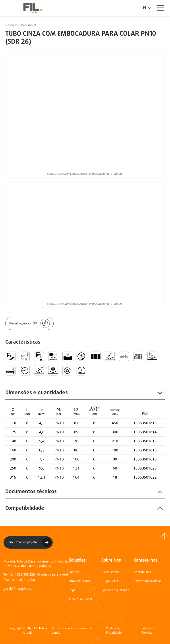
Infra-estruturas (79, 581)
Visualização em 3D (29, 323)
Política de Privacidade (114, 631)
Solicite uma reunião (148, 581)
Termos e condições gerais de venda (72, 631)
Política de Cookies (148, 631)
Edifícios (74, 572)
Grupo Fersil (110, 581)
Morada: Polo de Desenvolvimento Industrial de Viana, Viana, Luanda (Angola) (36, 563)
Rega (72, 590)
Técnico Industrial (80, 599)
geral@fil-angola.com (19, 588)
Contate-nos (142, 572)
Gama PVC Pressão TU (21, 25)
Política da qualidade (115, 590)
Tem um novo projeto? (29, 542)
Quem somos (110, 572)
